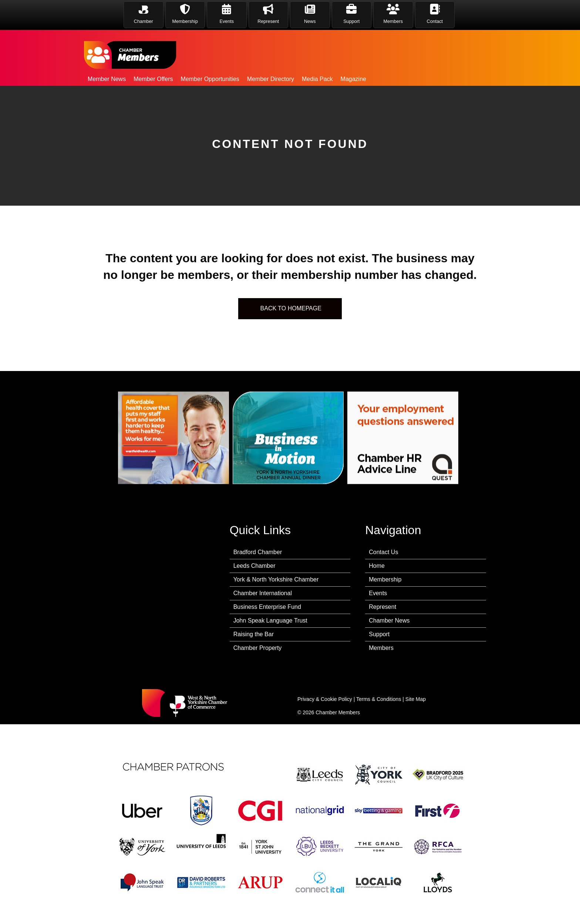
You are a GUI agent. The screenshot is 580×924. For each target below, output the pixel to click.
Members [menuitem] (381, 648)
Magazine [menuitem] (353, 79)
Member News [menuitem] (107, 79)
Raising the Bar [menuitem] (254, 634)
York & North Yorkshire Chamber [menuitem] (276, 579)
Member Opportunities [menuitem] (210, 79)
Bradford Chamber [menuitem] (258, 552)
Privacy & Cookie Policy (325, 699)
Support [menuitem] (379, 634)
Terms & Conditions (379, 699)
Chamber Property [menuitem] (258, 648)
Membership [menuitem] (385, 579)
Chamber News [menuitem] (389, 621)
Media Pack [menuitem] (317, 79)
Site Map (416, 699)
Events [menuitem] (378, 593)
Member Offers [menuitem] (153, 79)
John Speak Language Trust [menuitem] (270, 621)
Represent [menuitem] (382, 607)
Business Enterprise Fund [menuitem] (267, 607)
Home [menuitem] (377, 566)
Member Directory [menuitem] (271, 79)
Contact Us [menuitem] (383, 552)
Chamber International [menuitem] (263, 593)
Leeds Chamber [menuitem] (254, 566)
